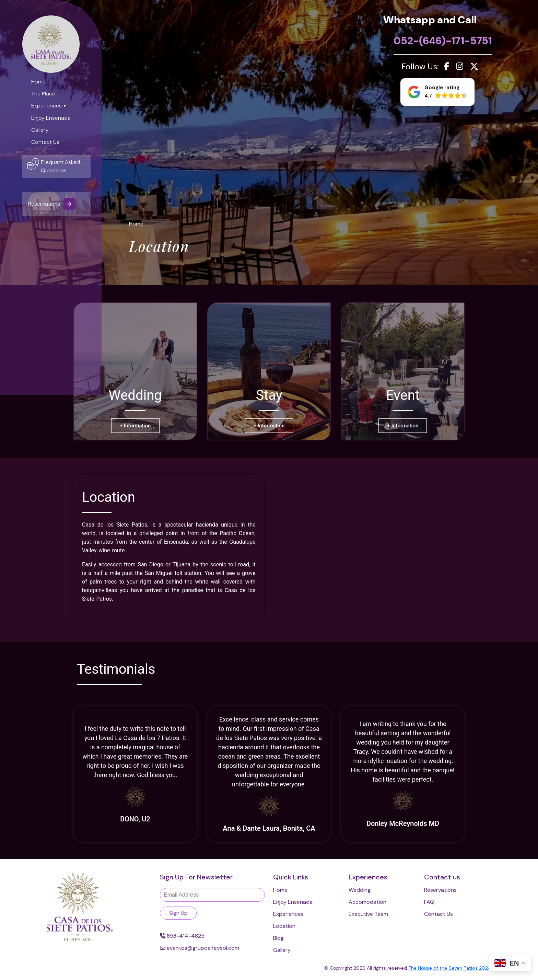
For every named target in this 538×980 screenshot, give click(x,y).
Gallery (40, 130)
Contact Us (45, 142)
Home (38, 82)
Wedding (360, 890)
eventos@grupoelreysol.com (200, 948)
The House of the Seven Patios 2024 (450, 968)
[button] (437, 92)
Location (284, 926)
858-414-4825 (182, 936)
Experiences (46, 106)
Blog (278, 938)
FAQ (429, 902)
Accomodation (367, 902)
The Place (43, 94)
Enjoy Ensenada (51, 118)
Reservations (52, 204)
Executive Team (368, 914)
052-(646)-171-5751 (443, 41)
